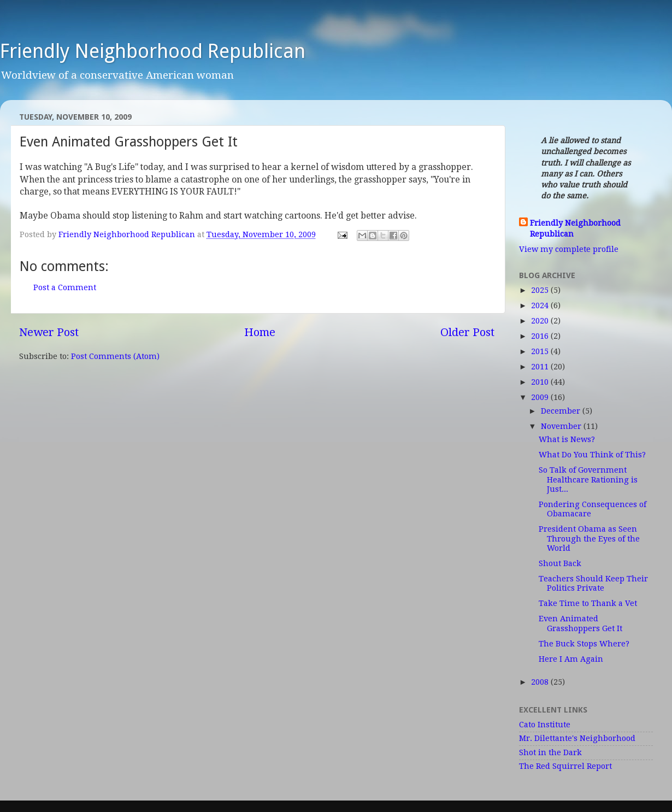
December (562, 411)
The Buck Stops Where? (584, 644)
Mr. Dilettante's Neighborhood (577, 738)
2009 (541, 397)
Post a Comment (65, 287)
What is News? (567, 439)
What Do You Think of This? (592, 455)
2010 (541, 382)
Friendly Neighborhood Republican (153, 51)
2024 (541, 305)
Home (260, 332)
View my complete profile (569, 249)
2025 (541, 290)
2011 (541, 367)
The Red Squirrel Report (565, 766)
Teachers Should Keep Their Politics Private (593, 583)
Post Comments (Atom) (115, 356)
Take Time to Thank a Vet (588, 603)
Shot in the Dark (550, 752)
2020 (541, 321)
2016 (541, 336)
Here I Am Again (571, 659)
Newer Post (49, 332)
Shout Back (560, 563)
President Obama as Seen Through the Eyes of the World (589, 539)
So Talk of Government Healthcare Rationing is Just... (588, 479)
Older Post (467, 332)
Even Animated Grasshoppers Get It (580, 623)
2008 (541, 682)
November (562, 426)
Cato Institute (545, 725)
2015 (541, 351)
